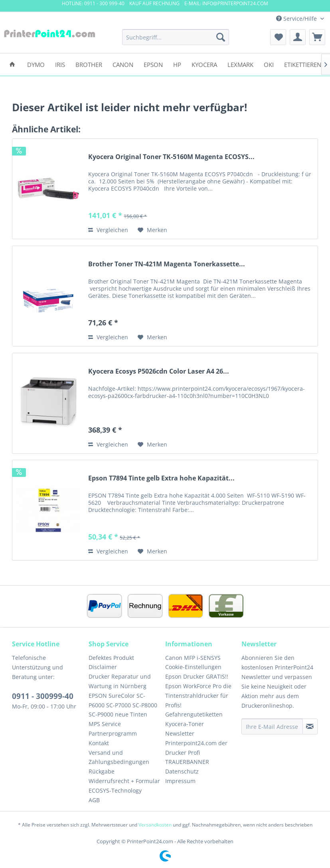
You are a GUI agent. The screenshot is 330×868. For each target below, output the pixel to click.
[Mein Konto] (298, 37)
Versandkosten (155, 825)
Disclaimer (103, 667)
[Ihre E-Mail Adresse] (272, 726)
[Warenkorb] (317, 37)
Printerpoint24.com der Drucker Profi (196, 748)
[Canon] (123, 64)
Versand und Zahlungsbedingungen (119, 757)
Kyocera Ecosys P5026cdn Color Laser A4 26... (159, 371)
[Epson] (153, 64)
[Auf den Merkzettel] (152, 230)
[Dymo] (36, 64)
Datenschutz (182, 771)
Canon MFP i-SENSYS (193, 658)
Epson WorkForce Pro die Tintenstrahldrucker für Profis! (198, 696)
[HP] (177, 64)
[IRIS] (60, 64)
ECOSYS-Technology (115, 790)
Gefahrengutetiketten (194, 714)
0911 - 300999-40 (43, 696)
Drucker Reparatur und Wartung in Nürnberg (120, 681)
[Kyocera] (204, 64)
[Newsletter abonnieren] (310, 726)
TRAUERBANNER (187, 762)
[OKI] (269, 64)
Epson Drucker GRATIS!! (197, 676)
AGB (94, 800)
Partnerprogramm (113, 733)
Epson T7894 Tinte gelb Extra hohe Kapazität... (161, 478)
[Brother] (89, 64)
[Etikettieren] (303, 64)
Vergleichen (108, 230)
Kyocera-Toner (185, 724)
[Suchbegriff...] (176, 37)
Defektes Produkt (111, 658)
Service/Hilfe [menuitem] (297, 19)
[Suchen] (221, 37)
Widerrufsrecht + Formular (124, 781)
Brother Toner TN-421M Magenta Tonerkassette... (167, 264)
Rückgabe (102, 771)
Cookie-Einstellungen (193, 667)
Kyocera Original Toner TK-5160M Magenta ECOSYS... (171, 157)
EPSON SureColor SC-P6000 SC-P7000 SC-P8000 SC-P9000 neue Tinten (123, 705)
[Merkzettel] (278, 37)
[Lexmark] (240, 64)
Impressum (180, 781)
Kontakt (99, 743)
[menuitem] (176, 37)
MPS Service (105, 724)
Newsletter (180, 733)
